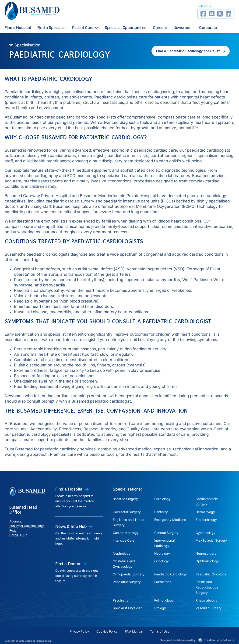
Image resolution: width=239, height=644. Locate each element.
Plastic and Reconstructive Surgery (207, 587)
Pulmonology (164, 600)
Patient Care (85, 28)
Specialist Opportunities (126, 28)
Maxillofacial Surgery (211, 540)
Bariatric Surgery (125, 499)
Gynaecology (206, 533)
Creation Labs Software (219, 640)
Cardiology (162, 499)
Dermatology (205, 512)
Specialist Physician (128, 608)
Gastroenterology (126, 533)
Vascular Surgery (208, 608)
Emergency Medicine (170, 520)
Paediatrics (163, 582)
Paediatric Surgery (127, 582)
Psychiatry (121, 600)
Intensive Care (124, 540)
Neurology (162, 553)
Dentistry (161, 512)
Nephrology (122, 553)
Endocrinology (206, 520)
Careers (160, 28)
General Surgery (167, 533)
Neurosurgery (206, 553)
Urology (160, 608)
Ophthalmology (207, 561)
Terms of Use (160, 631)
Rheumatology (206, 600)
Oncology (162, 561)
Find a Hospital (18, 28)
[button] (191, 51)
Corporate (208, 28)
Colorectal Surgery (127, 512)
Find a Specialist (51, 28)
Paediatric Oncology (211, 574)
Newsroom (183, 28)
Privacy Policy (79, 631)
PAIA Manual (134, 631)
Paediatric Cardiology (170, 574)
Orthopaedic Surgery (129, 574)
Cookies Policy (107, 631)
